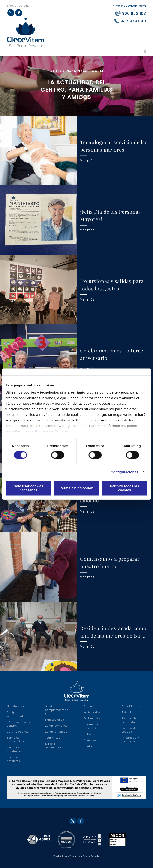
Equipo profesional (15, 714)
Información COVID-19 (92, 726)
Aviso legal (129, 712)
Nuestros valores (19, 706)
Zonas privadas (56, 732)
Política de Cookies (52, 431)
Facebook (81, 821)
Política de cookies (129, 730)
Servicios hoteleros (13, 759)
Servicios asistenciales (16, 740)
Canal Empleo (132, 706)
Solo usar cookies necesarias (28, 488)
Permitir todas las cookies (125, 488)
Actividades (92, 712)
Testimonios (92, 718)
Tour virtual (53, 738)
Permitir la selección (77, 488)
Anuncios (90, 740)
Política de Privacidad (129, 720)
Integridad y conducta (130, 740)
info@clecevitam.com (129, 6)
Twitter (73, 821)
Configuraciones (125, 472)
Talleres (89, 706)
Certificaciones (18, 732)
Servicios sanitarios (14, 749)
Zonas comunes (56, 726)
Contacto (90, 746)
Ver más (87, 160)
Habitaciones (55, 720)
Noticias (89, 734)
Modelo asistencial (53, 746)
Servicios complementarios (57, 710)
